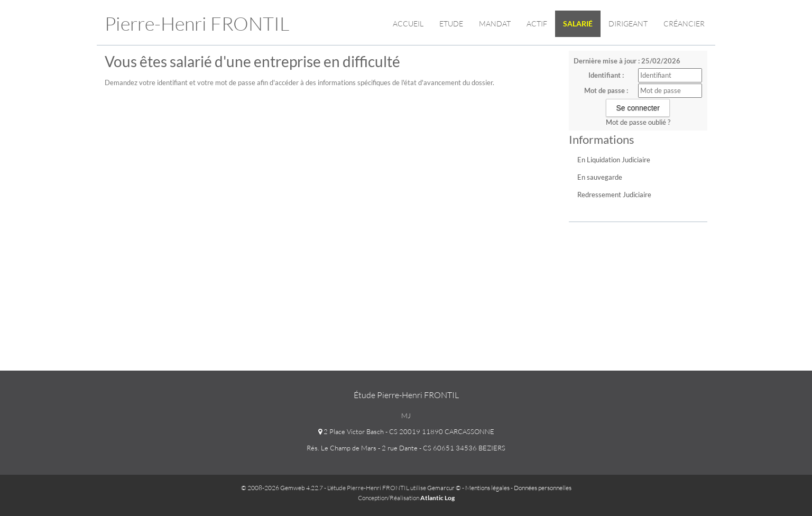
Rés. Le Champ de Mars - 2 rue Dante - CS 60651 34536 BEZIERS (406, 448)
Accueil (408, 24)
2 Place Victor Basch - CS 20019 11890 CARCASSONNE (406, 431)
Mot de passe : (606, 90)
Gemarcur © (444, 488)
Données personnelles (543, 488)
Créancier (684, 24)
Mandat (495, 24)
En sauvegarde (600, 177)
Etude (451, 24)
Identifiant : (606, 75)
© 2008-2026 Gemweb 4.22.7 (282, 488)
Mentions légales (487, 488)
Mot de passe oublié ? (638, 122)
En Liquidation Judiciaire (614, 160)
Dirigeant (628, 24)
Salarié (578, 24)
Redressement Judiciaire (614, 195)
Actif (537, 24)
